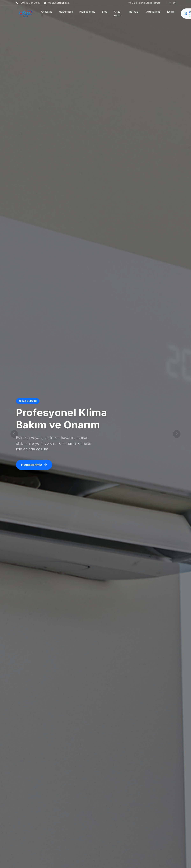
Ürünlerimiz (153, 12)
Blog (105, 12)
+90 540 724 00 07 (28, 3)
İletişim (170, 12)
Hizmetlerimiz (87, 12)
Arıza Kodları (118, 14)
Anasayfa (47, 12)
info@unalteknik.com (57, 3)
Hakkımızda (66, 12)
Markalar (134, 12)
